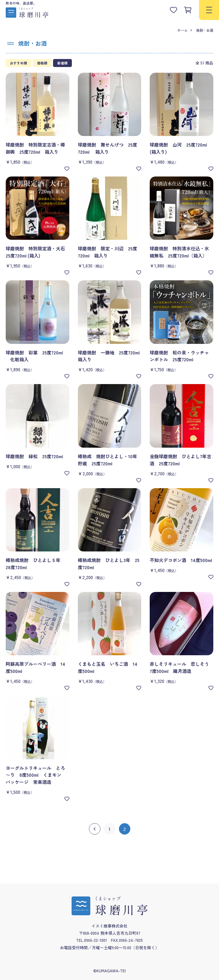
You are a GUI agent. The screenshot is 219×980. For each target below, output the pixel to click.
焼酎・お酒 (205, 30)
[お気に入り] (67, 169)
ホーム (182, 30)
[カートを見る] (188, 10)
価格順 (42, 63)
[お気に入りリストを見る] (173, 10)
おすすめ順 (19, 63)
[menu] (209, 10)
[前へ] (95, 829)
